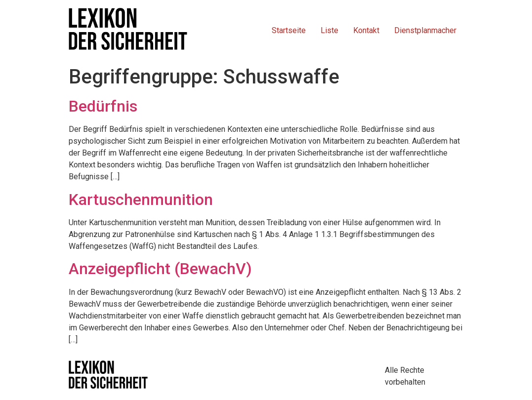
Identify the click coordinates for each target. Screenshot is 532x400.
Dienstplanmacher (425, 30)
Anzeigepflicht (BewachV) (160, 269)
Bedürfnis (103, 106)
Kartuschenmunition (141, 200)
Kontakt (366, 30)
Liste (329, 30)
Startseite (289, 30)
